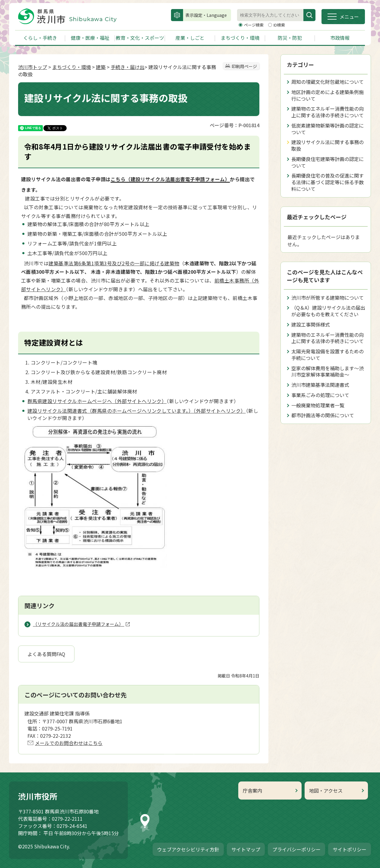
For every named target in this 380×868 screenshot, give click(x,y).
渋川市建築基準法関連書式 (320, 385)
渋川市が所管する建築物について (328, 298)
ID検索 (279, 25)
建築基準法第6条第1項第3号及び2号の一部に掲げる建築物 (114, 263)
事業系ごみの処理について (320, 395)
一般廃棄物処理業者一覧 (318, 405)
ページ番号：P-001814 (234, 125)
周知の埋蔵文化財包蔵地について (328, 82)
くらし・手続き (40, 38)
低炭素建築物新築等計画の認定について (328, 129)
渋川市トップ (33, 67)
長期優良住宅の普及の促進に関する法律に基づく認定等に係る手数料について (328, 182)
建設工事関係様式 (311, 324)
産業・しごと (190, 38)
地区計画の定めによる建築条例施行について (328, 95)
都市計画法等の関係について (323, 415)
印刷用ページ (244, 66)
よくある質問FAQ (46, 654)
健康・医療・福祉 (90, 38)
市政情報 (340, 38)
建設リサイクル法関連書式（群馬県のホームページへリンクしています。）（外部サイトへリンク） (137, 411)
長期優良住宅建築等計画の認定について (328, 162)
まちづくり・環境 (240, 38)
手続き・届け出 (128, 67)
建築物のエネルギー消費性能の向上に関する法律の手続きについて (328, 112)
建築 (101, 67)
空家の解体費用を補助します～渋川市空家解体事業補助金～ (328, 371)
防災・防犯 (290, 38)
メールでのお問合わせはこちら (69, 743)
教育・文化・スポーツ (140, 38)
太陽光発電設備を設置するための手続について (328, 355)
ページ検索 (254, 25)
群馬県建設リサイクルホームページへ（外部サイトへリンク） (97, 401)
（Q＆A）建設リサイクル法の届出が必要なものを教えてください (328, 311)
